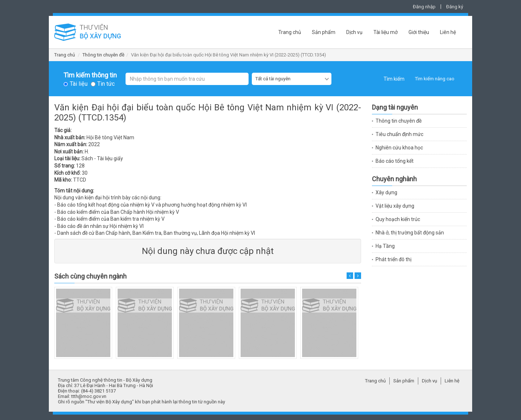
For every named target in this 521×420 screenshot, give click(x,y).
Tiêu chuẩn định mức (399, 134)
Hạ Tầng (385, 246)
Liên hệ (448, 32)
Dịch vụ (354, 32)
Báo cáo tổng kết (395, 161)
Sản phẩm (324, 32)
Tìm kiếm (394, 79)
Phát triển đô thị (393, 259)
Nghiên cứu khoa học (399, 148)
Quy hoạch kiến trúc (398, 219)
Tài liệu (79, 84)
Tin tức (106, 84)
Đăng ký (455, 7)
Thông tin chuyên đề (103, 55)
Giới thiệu (419, 32)
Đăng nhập (424, 7)
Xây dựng (386, 192)
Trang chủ (290, 32)
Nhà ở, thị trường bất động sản (410, 233)
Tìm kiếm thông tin (90, 75)
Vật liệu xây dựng (395, 206)
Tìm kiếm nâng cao (435, 79)
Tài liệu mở (386, 32)
